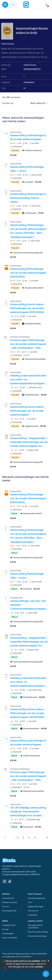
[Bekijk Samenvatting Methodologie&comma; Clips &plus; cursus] (26, 173)
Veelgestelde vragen (36, 907)
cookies (36, 961)
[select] (39, 103)
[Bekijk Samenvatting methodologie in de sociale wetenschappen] (26, 143)
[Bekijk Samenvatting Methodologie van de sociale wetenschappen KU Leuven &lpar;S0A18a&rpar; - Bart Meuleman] (26, 239)
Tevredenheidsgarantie (37, 898)
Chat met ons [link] (33, 911)
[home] (26, 5)
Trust (30, 902)
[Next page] (47, 837)
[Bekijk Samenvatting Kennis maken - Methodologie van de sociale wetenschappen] (26, 415)
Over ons (6, 907)
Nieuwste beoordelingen (37, 936)
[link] (5, 837)
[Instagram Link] (4, 881)
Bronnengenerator (9, 911)
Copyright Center (9, 925)
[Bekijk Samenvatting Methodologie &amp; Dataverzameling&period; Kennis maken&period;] (26, 202)
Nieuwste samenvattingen (38, 932)
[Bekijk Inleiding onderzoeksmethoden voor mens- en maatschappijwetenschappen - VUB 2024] (26, 383)
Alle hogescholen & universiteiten (35, 926)
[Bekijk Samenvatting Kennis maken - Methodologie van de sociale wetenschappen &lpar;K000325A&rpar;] (26, 314)
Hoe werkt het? (8, 898)
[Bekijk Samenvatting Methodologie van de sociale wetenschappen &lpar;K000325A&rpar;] (26, 279)
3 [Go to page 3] (29, 837)
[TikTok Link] (10, 881)
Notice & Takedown (10, 938)
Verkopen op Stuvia (10, 902)
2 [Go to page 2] (23, 837)
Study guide (32, 915)
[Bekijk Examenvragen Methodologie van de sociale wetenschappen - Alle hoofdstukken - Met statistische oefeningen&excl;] (26, 350)
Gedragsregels (8, 934)
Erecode (5, 929)
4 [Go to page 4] (35, 837)
